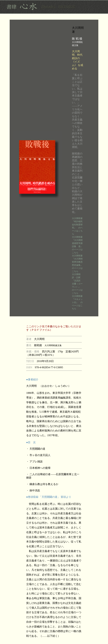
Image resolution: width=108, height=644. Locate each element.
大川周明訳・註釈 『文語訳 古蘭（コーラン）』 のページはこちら (77, 284)
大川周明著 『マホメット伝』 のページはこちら (78, 302)
